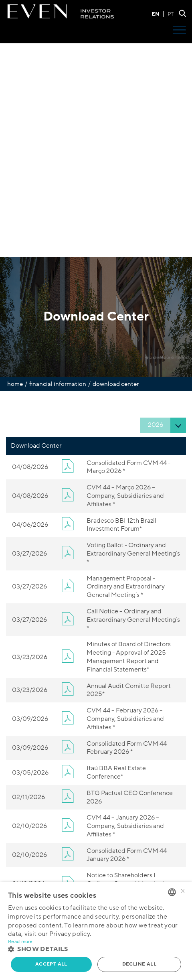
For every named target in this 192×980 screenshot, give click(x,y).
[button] (96, 949)
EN (155, 14)
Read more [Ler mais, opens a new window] (20, 942)
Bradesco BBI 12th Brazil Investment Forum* (121, 525)
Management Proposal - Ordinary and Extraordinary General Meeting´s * (126, 587)
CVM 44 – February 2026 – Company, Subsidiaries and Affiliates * (125, 719)
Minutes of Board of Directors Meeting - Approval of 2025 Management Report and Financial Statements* (129, 657)
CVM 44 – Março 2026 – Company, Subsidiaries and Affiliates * (125, 496)
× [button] (183, 892)
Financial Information (58, 384)
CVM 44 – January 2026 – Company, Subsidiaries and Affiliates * (125, 826)
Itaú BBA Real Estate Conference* (116, 772)
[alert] (96, 931)
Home (15, 384)
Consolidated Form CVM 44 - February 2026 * (128, 748)
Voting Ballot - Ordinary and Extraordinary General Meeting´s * (133, 554)
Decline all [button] (139, 964)
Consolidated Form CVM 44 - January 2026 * (128, 855)
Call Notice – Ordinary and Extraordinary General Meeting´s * (133, 620)
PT (171, 14)
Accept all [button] (51, 964)
